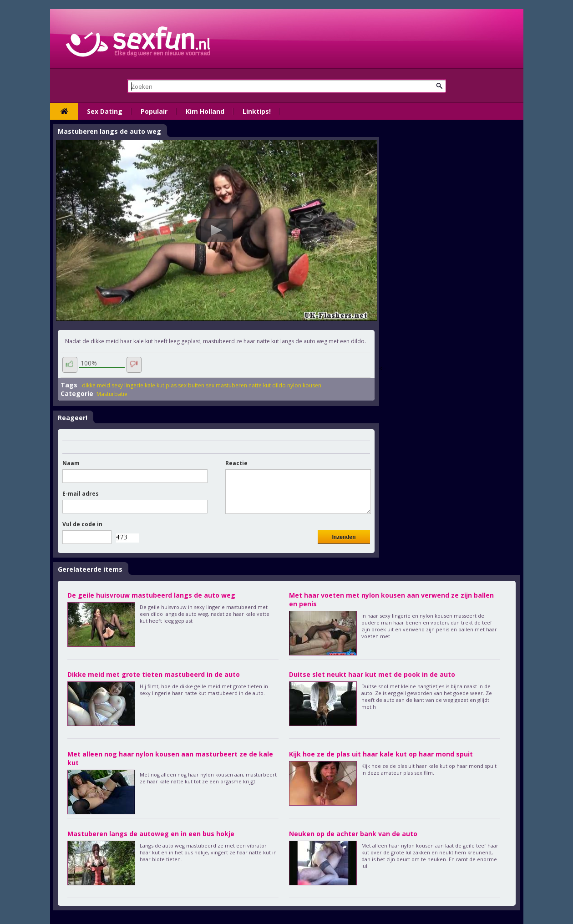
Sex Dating (105, 111)
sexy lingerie (127, 385)
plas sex (176, 385)
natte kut (260, 385)
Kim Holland (205, 111)
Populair (154, 111)
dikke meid (96, 385)
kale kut (155, 385)
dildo (279, 385)
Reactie (236, 463)
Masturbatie (112, 394)
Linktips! (257, 111)
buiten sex (201, 385)
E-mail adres (81, 494)
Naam (71, 463)
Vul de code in (82, 524)
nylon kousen (304, 385)
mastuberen (231, 385)
